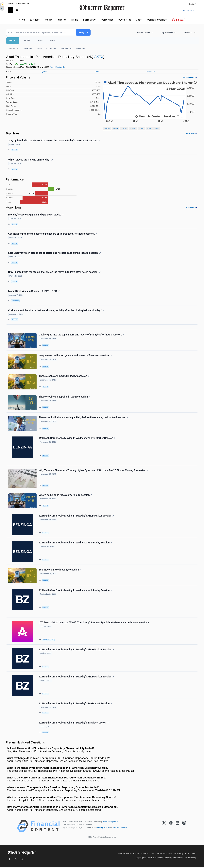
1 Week (115, 128)
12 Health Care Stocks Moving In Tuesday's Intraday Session (74, 724)
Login (194, 4)
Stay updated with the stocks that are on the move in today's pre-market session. (54, 141)
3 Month (133, 128)
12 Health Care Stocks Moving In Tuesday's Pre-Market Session (75, 705)
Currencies (51, 48)
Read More (191, 207)
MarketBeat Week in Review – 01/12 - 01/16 (34, 292)
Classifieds (125, 20)
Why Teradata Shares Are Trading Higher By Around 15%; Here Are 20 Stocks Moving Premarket (93, 471)
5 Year (157, 128)
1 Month (124, 128)
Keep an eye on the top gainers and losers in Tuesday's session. (75, 356)
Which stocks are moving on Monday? (31, 160)
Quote (44, 72)
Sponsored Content (157, 20)
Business (35, 20)
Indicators (188, 32)
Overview (28, 48)
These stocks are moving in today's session (64, 377)
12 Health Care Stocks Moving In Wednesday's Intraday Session (75, 544)
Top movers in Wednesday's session (60, 571)
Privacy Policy (103, 829)
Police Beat (90, 20)
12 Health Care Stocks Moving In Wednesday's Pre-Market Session (77, 439)
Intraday (107, 128)
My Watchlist (167, 32)
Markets (13, 41)
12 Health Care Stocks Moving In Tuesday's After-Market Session (76, 517)
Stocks (27, 41)
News (22, 20)
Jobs (139, 20)
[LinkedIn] (177, 827)
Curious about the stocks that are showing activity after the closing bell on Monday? (56, 311)
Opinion (62, 20)
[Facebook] (171, 827)
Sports (49, 20)
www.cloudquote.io (110, 823)
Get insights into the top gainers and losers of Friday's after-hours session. (82, 335)
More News (191, 133)
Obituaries (107, 20)
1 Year (141, 128)
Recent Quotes (144, 32)
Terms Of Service (120, 829)
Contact (167, 859)
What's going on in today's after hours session (65, 496)
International (66, 48)
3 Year (149, 128)
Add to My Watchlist (58, 67)
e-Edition (179, 20)
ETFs (40, 41)
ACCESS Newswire (48, 641)
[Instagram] (184, 827)
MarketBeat (15, 301)
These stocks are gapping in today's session (65, 397)
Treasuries (81, 48)
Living (75, 20)
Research (151, 72)
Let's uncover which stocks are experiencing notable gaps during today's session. (55, 253)
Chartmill (15, 150)
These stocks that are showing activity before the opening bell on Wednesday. (83, 418)
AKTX (99, 57)
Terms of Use (178, 859)
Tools (53, 41)
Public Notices (23, 4)
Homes (11, 4)
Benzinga (45, 456)
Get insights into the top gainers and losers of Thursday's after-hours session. (53, 234)
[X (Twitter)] (164, 827)
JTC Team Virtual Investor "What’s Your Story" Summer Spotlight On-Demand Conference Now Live (94, 624)
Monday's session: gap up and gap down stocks (36, 215)
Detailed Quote (189, 77)
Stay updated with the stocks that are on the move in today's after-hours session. (54, 272)
